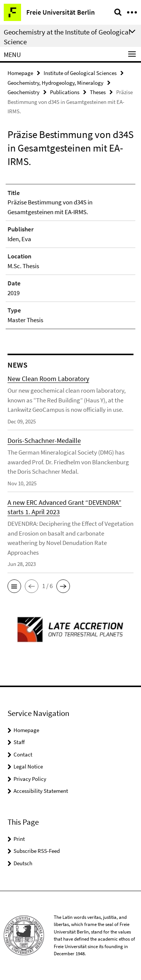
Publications (65, 92)
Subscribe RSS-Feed (37, 851)
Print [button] (19, 839)
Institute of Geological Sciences (80, 73)
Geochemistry (23, 92)
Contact (23, 754)
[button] (14, 586)
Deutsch (23, 863)
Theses (98, 92)
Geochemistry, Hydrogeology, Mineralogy (55, 83)
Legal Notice (28, 766)
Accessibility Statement (41, 791)
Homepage (20, 73)
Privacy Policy (30, 779)
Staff (19, 742)
